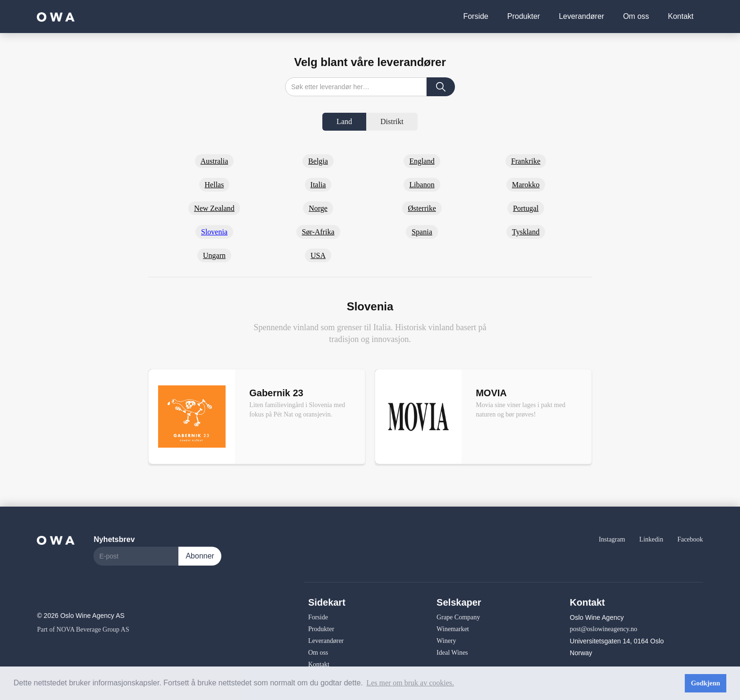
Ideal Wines (452, 653)
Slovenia (214, 232)
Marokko (526, 185)
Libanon (422, 185)
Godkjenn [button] (706, 683)
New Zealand (214, 208)
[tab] (344, 122)
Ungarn (214, 255)
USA (318, 255)
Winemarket (453, 629)
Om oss (636, 16)
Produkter (524, 16)
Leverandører (581, 16)
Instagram (612, 539)
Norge (318, 208)
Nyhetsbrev (114, 539)
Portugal (526, 208)
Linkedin (652, 539)
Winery (446, 641)
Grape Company (458, 617)
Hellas (214, 185)
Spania (422, 232)
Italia (318, 185)
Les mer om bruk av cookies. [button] (410, 683)
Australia (214, 161)
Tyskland (526, 232)
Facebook (690, 539)
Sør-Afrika (318, 232)
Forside (475, 16)
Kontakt (681, 16)
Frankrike (526, 161)
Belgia (318, 161)
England (422, 161)
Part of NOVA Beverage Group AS (83, 629)
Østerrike (422, 208)
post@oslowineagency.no (603, 629)
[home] (56, 16)
